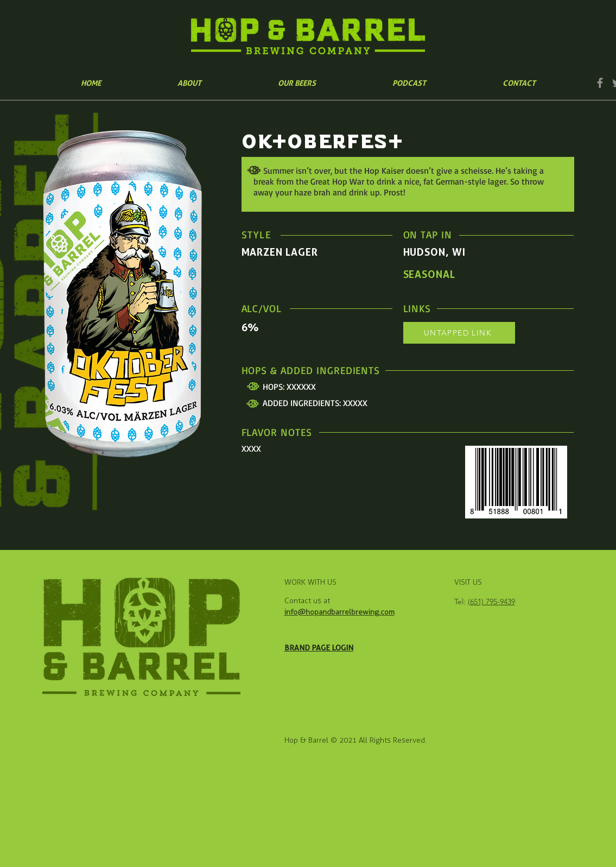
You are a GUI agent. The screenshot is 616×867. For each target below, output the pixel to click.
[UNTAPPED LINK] (459, 333)
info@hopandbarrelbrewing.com (339, 612)
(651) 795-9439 (491, 602)
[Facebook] (600, 83)
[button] (297, 83)
